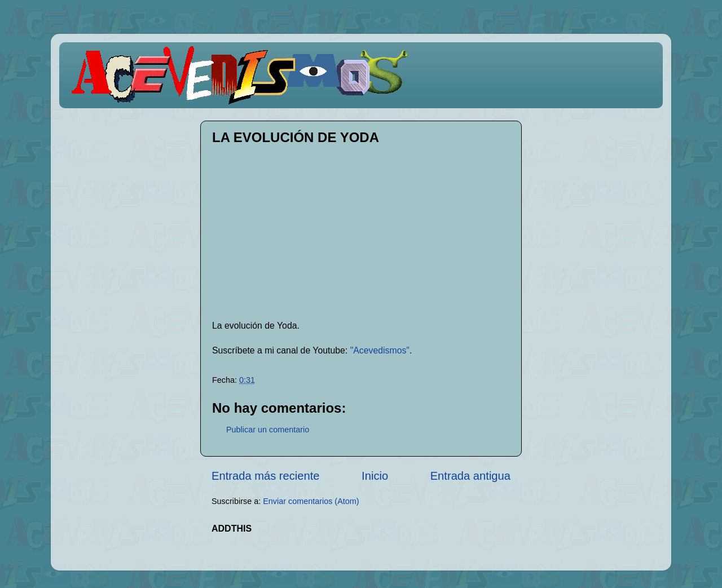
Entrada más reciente (266, 476)
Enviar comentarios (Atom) (311, 501)
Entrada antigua (470, 476)
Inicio (375, 476)
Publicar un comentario (268, 430)
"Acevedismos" (380, 350)
